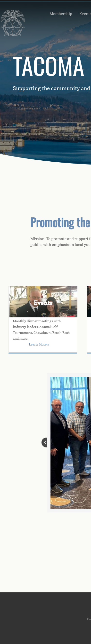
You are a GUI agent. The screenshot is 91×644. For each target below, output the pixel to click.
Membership (61, 14)
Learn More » (39, 344)
